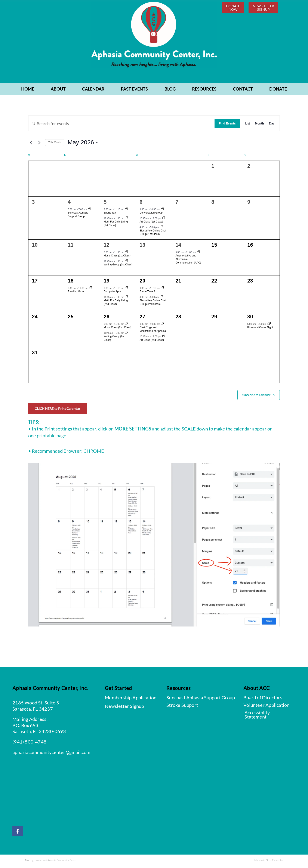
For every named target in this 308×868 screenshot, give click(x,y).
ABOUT (58, 91)
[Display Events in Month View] (259, 125)
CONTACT (243, 91)
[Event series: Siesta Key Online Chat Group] (161, 229)
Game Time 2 (147, 293)
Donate (278, 91)
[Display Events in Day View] (272, 125)
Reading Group (76, 293)
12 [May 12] (107, 247)
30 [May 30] (250, 318)
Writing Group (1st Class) (118, 266)
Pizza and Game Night (260, 329)
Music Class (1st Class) (117, 257)
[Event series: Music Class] (127, 254)
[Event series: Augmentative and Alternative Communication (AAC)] (198, 254)
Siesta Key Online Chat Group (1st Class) (153, 234)
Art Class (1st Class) (151, 223)
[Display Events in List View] (247, 125)
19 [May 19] (107, 282)
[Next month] (39, 144)
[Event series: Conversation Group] (163, 211)
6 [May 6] (141, 204)
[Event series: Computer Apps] (127, 290)
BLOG (170, 91)
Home (28, 91)
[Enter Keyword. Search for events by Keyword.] (121, 125)
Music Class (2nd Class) (118, 329)
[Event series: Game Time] (163, 290)
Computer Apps (113, 293)
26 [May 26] (107, 318)
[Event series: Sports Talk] (127, 211)
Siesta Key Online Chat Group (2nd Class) (153, 304)
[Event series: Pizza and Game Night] (269, 326)
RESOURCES (204, 91)
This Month (55, 144)
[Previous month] (31, 144)
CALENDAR (93, 91)
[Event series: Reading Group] (91, 290)
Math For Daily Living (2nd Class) (116, 304)
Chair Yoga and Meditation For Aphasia (153, 331)
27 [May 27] (143, 318)
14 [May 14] (178, 247)
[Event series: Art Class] (164, 220)
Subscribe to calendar (256, 396)
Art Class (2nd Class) (152, 342)
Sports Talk (110, 214)
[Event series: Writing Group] (127, 263)
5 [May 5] (105, 204)
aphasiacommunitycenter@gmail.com (51, 754)
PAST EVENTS (134, 91)
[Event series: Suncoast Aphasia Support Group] (89, 211)
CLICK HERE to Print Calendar (58, 410)
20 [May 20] (143, 282)
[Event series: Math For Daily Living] (127, 220)
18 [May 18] (71, 282)
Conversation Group (151, 214)
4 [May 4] (69, 204)
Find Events (227, 125)
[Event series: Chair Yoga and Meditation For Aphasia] (163, 326)
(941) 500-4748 (29, 743)
